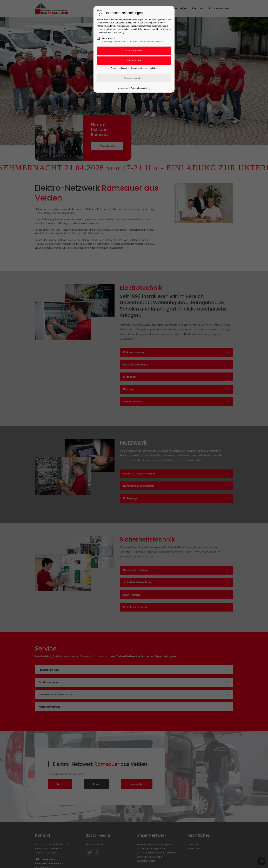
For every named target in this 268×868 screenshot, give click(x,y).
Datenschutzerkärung (140, 88)
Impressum (123, 88)
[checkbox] (98, 38)
